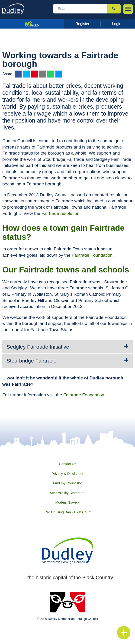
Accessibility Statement (67, 493)
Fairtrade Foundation (92, 255)
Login (117, 24)
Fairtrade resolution (61, 213)
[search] (80, 9)
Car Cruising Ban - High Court (67, 512)
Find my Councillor (67, 483)
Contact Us (67, 464)
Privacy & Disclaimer (67, 474)
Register (82, 24)
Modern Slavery (67, 502)
